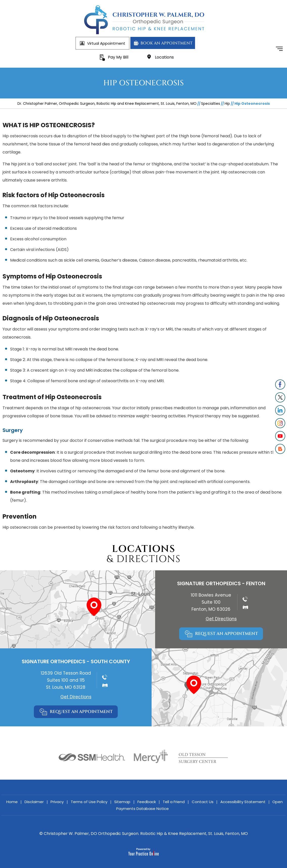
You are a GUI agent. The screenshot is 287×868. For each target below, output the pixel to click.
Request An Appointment (227, 634)
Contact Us (203, 802)
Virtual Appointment (106, 43)
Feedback (147, 802)
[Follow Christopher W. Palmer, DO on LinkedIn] (280, 410)
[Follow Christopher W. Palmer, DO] (280, 385)
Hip (227, 104)
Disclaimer (34, 802)
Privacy (57, 802)
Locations (164, 57)
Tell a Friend (174, 802)
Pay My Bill (118, 57)
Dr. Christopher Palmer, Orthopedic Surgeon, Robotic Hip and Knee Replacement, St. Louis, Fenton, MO (107, 104)
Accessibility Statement (243, 802)
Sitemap (122, 802)
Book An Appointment (166, 43)
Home (12, 802)
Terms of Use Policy (89, 802)
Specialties (211, 104)
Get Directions (221, 619)
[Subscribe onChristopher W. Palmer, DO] (280, 436)
